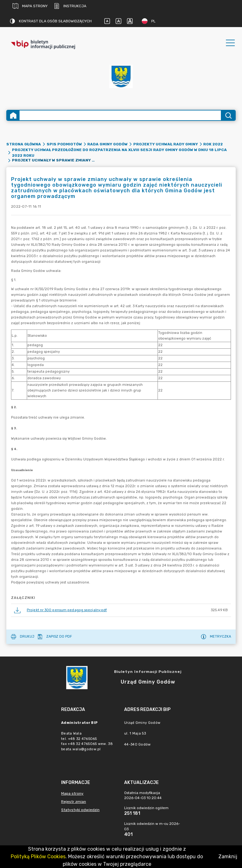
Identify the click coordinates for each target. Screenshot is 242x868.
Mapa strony (30, 6)
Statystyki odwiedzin (80, 810)
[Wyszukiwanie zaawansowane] (120, 115)
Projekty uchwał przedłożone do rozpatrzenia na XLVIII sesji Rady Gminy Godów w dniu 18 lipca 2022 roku (119, 153)
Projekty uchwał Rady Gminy (166, 144)
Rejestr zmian (74, 802)
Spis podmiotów (64, 144)
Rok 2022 (213, 144)
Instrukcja (70, 6)
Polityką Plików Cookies (38, 857)
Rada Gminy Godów (107, 144)
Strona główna (24, 144)
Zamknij (228, 857)
